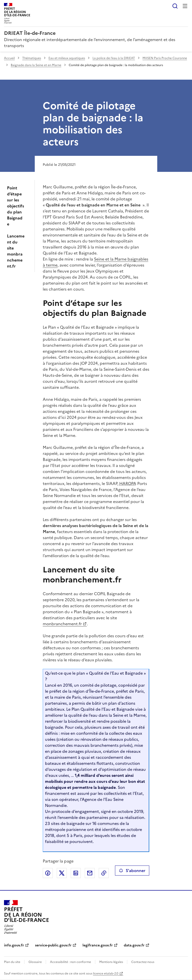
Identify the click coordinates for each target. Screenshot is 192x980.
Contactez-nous (143, 962)
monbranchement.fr (62, 624)
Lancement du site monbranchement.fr (16, 251)
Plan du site (12, 962)
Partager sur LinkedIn (76, 873)
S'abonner (132, 871)
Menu (185, 6)
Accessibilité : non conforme (70, 962)
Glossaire (35, 962)
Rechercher (175, 6)
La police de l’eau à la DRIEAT (114, 58)
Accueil (9, 58)
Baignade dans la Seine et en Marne (36, 65)
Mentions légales (111, 962)
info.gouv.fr (14, 945)
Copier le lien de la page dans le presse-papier (104, 873)
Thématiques (32, 58)
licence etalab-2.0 (106, 973)
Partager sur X (62, 873)
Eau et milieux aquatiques (67, 58)
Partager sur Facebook (48, 873)
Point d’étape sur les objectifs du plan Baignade (15, 206)
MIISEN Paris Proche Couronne (165, 58)
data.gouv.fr (134, 945)
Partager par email (90, 873)
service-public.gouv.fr (53, 945)
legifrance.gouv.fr (98, 945)
